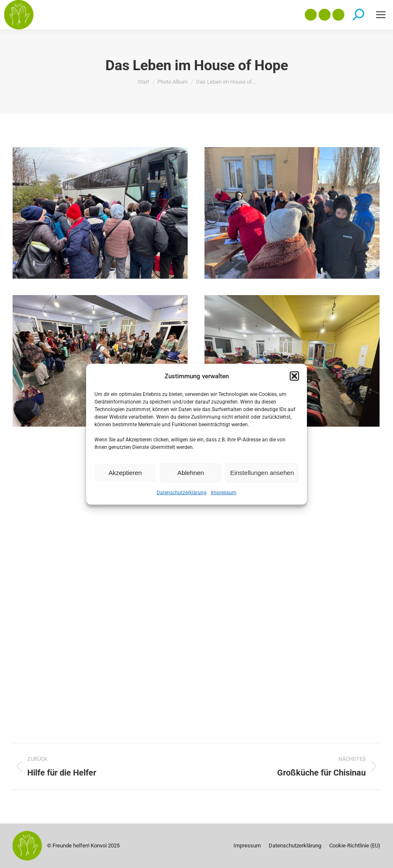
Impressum (224, 492)
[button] (294, 376)
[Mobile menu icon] (381, 15)
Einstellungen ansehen (262, 473)
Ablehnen (190, 473)
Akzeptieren (125, 473)
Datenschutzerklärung (182, 492)
